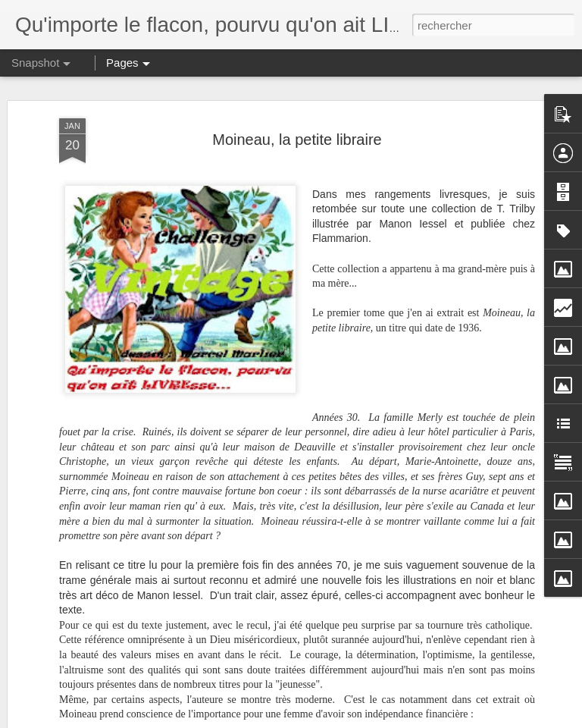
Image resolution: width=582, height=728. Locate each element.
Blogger (345, 720)
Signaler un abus (396, 720)
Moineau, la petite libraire (297, 83)
